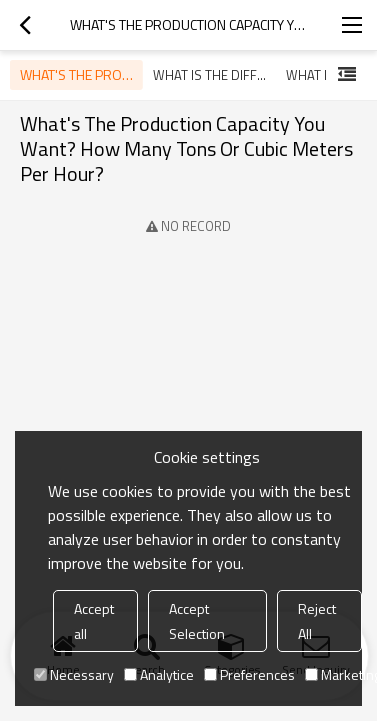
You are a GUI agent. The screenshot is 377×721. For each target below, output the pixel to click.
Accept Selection (197, 621)
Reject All (317, 621)
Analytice (159, 674)
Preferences (249, 674)
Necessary (74, 674)
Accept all (94, 621)
